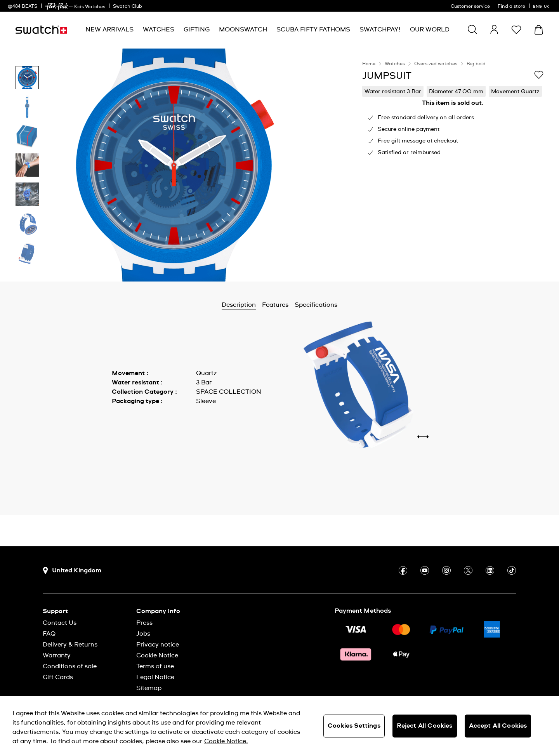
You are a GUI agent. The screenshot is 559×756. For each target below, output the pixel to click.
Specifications (316, 305)
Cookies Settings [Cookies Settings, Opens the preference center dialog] (354, 726)
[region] (453, 165)
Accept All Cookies (498, 726)
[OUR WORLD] (430, 30)
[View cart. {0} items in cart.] (539, 30)
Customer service (470, 7)
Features (275, 305)
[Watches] (159, 30)
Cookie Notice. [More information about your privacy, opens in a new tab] (226, 741)
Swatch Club (128, 7)
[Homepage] (41, 30)
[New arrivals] (109, 30)
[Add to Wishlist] (539, 75)
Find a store (511, 7)
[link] (57, 6)
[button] (516, 30)
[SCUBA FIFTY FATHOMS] (313, 30)
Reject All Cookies (425, 726)
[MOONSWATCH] (243, 30)
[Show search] (472, 30)
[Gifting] (197, 30)
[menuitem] (109, 30)
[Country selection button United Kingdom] (72, 571)
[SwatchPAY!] (380, 30)
